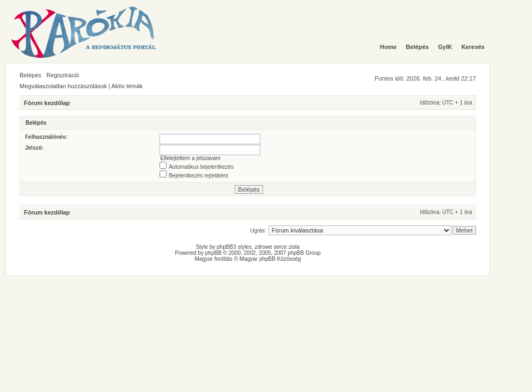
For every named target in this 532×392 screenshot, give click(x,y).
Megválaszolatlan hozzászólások (63, 86)
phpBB (213, 253)
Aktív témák (127, 86)
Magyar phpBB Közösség (270, 259)
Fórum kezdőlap (47, 103)
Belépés (30, 75)
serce (280, 247)
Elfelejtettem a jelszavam (190, 158)
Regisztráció (63, 75)
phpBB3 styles (234, 247)
